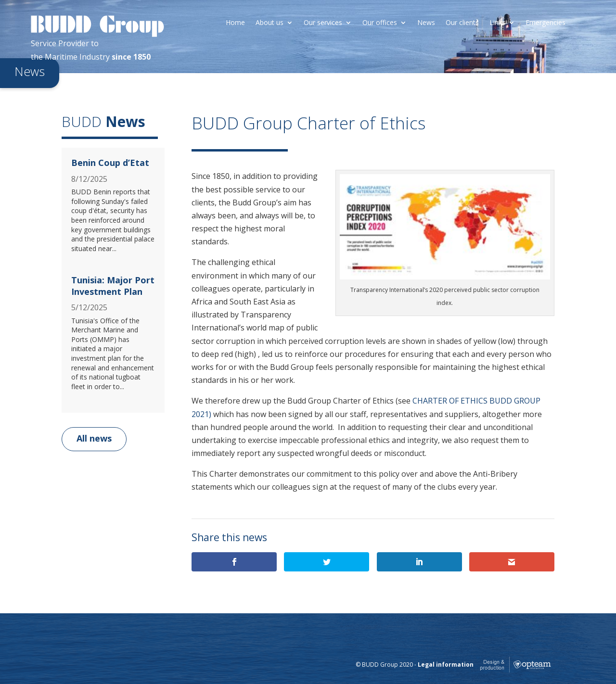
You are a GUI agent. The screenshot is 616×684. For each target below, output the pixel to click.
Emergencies (545, 23)
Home (235, 23)
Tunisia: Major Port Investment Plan (113, 285)
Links (497, 23)
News (426, 23)
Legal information (446, 665)
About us (269, 23)
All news (94, 438)
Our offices (380, 23)
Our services (323, 23)
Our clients (462, 23)
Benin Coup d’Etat (110, 163)
